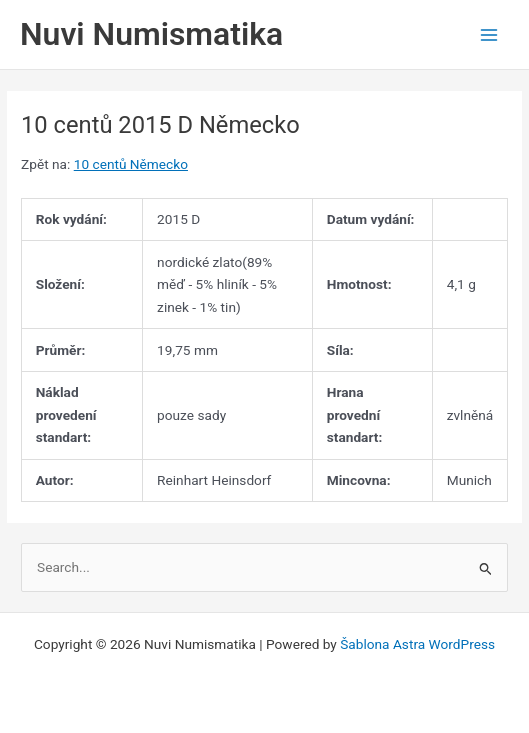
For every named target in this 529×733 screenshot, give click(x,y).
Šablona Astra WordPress (417, 644)
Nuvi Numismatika (151, 34)
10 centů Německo (131, 164)
